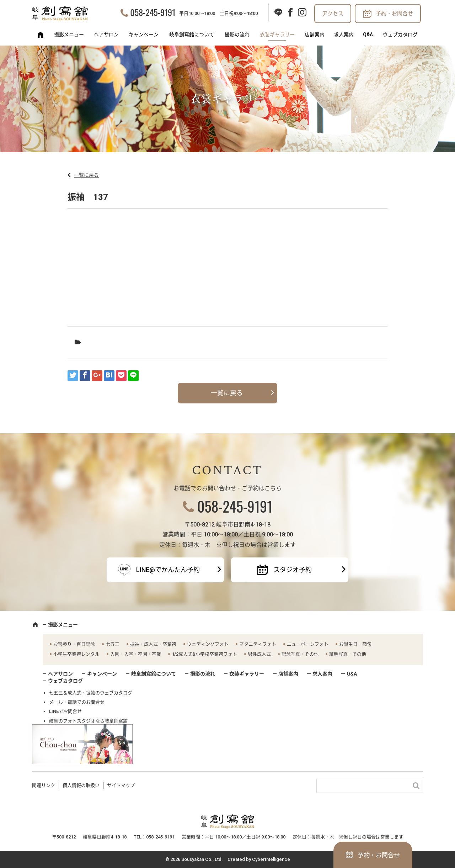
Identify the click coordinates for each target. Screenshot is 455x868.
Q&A (368, 35)
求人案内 (344, 35)
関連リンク (44, 785)
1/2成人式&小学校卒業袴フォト (204, 654)
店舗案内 (315, 35)
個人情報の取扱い (81, 785)
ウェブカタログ (400, 35)
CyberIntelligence (271, 859)
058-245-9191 (153, 12)
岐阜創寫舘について (192, 35)
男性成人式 (259, 654)
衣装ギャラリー (277, 35)
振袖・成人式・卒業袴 (153, 644)
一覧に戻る (86, 175)
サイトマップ (121, 785)
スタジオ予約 (293, 570)
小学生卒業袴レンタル (76, 654)
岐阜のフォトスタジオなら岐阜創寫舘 (88, 721)
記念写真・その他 (300, 654)
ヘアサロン (106, 35)
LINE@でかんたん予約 (168, 570)
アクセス (333, 14)
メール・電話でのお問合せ (77, 702)
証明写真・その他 (348, 654)
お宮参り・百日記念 (74, 644)
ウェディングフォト (208, 644)
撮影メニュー (69, 35)
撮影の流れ (237, 35)
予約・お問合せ (394, 14)
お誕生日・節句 (355, 644)
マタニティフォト (258, 644)
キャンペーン (144, 35)
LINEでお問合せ (65, 711)
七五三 (113, 644)
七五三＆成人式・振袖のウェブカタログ (91, 693)
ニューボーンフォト (308, 644)
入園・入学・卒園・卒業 (136, 654)
